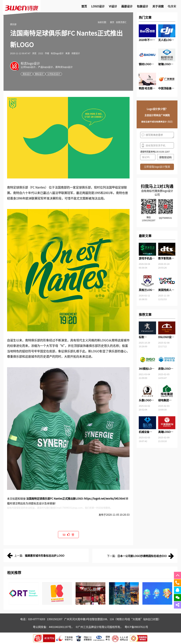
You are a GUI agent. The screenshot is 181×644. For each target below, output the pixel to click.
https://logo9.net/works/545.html (105, 498)
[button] (11, 594)
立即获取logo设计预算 (157, 167)
